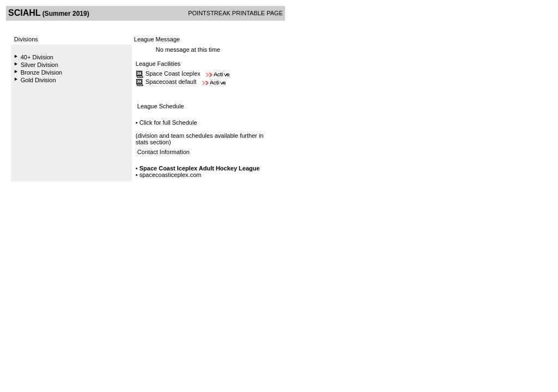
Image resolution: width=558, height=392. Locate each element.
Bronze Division (41, 72)
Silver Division (40, 65)
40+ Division (37, 57)
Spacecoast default (171, 82)
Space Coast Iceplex (173, 73)
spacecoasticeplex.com (171, 175)
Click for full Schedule (168, 122)
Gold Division (38, 80)
